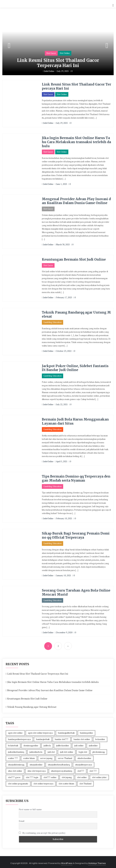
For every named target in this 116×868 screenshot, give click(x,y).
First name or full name (30, 807)
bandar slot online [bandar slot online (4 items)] (82, 737)
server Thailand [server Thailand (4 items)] (65, 756)
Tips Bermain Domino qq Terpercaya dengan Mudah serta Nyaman (76, 477)
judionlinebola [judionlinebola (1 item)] (36, 750)
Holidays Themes (97, 861)
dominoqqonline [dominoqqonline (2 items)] (31, 744)
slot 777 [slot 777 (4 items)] (93, 769)
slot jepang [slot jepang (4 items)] (67, 775)
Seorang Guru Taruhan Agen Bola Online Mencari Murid (76, 590)
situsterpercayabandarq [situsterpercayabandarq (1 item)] (62, 769)
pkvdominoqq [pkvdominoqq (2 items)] (99, 750)
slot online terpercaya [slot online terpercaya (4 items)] (43, 782)
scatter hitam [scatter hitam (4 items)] (29, 756)
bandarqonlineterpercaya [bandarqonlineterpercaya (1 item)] (19, 737)
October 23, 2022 (63, 350)
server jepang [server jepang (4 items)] (46, 756)
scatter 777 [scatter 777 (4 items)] (13, 756)
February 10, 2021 (64, 517)
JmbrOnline (49, 71)
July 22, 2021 (61, 403)
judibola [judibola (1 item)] (47, 744)
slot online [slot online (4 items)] (82, 775)
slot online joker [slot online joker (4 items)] (99, 775)
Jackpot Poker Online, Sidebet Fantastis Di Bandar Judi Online (75, 367)
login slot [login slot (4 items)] (83, 750)
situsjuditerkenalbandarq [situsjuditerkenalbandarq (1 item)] (59, 763)
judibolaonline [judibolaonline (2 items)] (63, 744)
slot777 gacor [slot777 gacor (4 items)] (14, 775)
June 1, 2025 (61, 183)
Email (22, 819)
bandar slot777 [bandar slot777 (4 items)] (62, 737)
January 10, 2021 (63, 574)
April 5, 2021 (61, 460)
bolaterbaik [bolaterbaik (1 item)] (13, 744)
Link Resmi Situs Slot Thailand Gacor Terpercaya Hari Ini (58, 63)
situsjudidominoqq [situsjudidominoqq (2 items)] (16, 763)
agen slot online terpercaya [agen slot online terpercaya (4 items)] (40, 731)
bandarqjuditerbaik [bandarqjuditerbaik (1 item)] (66, 731)
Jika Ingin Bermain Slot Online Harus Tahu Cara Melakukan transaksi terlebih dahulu (76, 142)
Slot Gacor (51, 53)
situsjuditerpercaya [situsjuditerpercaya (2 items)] (84, 763)
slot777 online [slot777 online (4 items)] (50, 775)
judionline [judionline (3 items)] (93, 744)
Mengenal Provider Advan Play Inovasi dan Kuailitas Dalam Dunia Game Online (76, 200)
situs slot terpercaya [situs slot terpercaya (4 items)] (37, 769)
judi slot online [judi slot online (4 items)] (67, 750)
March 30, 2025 (62, 244)
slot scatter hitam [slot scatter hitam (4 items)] (66, 782)
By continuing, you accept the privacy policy (42, 831)
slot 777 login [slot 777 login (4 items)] (32, 775)
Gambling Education (53, 321)
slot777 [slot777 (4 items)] (81, 769)
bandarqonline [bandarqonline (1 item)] (86, 731)
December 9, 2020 (64, 630)
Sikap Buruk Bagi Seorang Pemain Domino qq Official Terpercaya (76, 534)
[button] (113, 5)
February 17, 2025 (63, 296)
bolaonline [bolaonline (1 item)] (100, 737)
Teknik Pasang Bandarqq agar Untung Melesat (76, 314)
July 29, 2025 (62, 71)
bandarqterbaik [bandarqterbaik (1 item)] (43, 737)
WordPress (67, 861)
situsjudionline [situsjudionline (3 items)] (36, 763)
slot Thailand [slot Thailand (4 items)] (85, 782)
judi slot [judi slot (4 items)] (51, 750)
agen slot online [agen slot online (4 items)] (15, 731)
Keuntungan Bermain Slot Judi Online (74, 259)
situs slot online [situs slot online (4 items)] (15, 769)
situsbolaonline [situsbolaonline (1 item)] (84, 756)
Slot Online (65, 53)
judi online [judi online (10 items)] (79, 744)
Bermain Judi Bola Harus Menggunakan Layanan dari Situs (75, 420)
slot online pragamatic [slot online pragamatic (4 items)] (18, 782)
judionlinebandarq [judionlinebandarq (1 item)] (16, 750)
